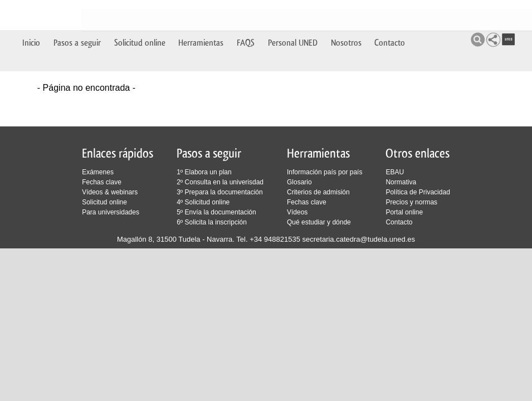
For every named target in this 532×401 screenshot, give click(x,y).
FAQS (246, 13)
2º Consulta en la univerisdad (220, 182)
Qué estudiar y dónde (319, 222)
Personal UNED (293, 13)
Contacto (390, 13)
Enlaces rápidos (118, 153)
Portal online (404, 212)
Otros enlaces (418, 153)
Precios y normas (411, 202)
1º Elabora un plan (204, 172)
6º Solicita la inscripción (212, 222)
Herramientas (201, 13)
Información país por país (324, 172)
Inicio (31, 13)
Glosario (299, 182)
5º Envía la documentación (216, 212)
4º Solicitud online (203, 202)
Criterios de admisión (318, 192)
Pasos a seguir (77, 13)
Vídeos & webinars (110, 192)
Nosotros (346, 13)
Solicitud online (140, 13)
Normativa (401, 182)
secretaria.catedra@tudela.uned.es (359, 239)
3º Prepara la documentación (219, 192)
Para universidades (111, 212)
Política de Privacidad (418, 192)
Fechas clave (102, 182)
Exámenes (98, 172)
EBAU (395, 172)
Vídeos (297, 212)
